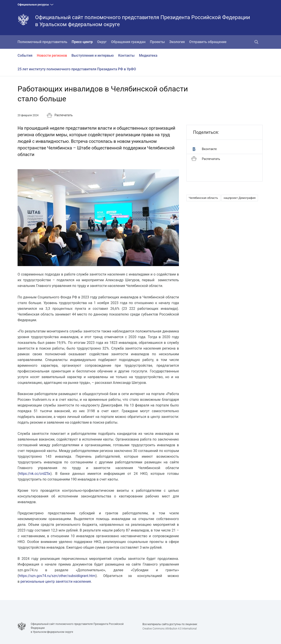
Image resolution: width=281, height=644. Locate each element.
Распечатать (60, 115)
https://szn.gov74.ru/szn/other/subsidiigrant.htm (57, 576)
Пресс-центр (82, 42)
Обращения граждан (128, 42)
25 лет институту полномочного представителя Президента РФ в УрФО (77, 69)
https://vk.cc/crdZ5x (34, 474)
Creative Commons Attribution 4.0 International (170, 629)
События (25, 55)
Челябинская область (203, 198)
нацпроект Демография (240, 198)
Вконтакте (205, 149)
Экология (177, 42)
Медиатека (148, 55)
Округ (102, 42)
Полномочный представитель (42, 42)
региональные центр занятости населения (56, 581)
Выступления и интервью (93, 55)
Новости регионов (52, 55)
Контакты (126, 55)
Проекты (157, 42)
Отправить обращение (208, 42)
